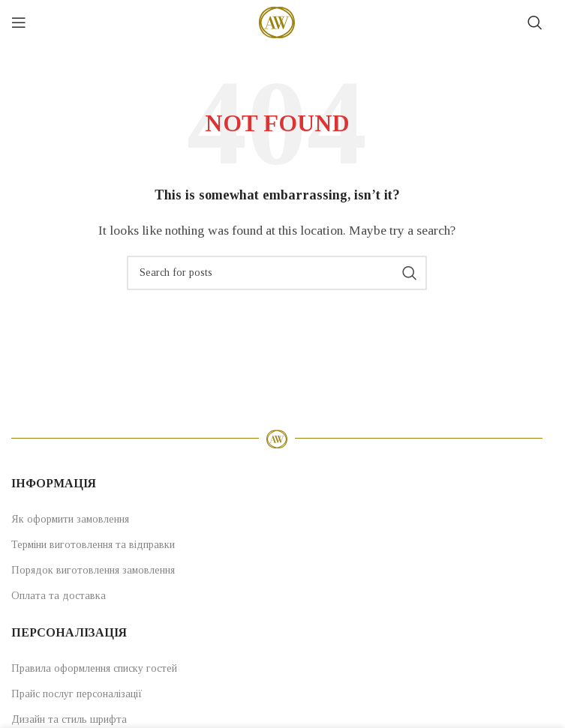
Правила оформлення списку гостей (94, 668)
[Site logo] (277, 21)
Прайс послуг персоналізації (77, 694)
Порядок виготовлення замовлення (93, 570)
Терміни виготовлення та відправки (93, 545)
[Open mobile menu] (19, 22)
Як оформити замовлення (70, 519)
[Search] (535, 22)
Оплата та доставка (59, 596)
